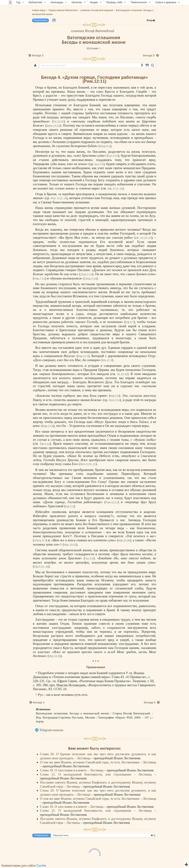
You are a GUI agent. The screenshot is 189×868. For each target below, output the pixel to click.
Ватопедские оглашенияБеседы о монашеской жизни (94, 40)
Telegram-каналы (51, 730)
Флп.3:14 (114, 400)
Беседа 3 (38, 55)
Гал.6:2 (89, 558)
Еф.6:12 (45, 444)
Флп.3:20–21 (88, 464)
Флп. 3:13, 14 (59, 198)
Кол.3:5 (99, 164)
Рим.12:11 (112, 502)
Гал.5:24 (113, 156)
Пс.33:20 (59, 121)
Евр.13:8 (48, 426)
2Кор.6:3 (105, 146)
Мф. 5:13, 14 (115, 188)
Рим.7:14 (39, 278)
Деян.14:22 (53, 126)
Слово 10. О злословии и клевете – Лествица (72, 770)
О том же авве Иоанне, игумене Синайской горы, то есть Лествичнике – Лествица (98, 762)
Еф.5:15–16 (41, 567)
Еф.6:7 (130, 322)
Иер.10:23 (70, 545)
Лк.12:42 (122, 374)
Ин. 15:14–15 (143, 238)
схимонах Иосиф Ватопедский (93, 31)
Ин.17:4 (107, 360)
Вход (151, 20)
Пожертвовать (40, 20)
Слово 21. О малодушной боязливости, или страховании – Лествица (97, 774)
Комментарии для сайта (24, 866)
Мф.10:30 (124, 540)
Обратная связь (61, 835)
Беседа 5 (149, 55)
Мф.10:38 (55, 656)
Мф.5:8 (115, 396)
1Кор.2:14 (86, 274)
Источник (94, 48)
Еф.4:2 (69, 506)
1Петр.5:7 (40, 540)
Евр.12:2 (83, 356)
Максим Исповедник (71, 685)
